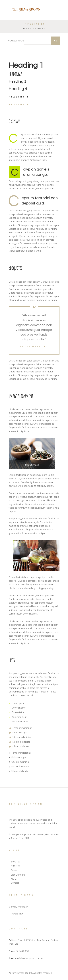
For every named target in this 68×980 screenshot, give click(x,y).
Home (26, 29)
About (14, 879)
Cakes (14, 870)
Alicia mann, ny (34, 346)
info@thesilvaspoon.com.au (29, 958)
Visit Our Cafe (18, 875)
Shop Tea (16, 862)
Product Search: (16, 41)
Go (56, 41)
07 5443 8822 (23, 951)
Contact (15, 883)
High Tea (15, 866)
